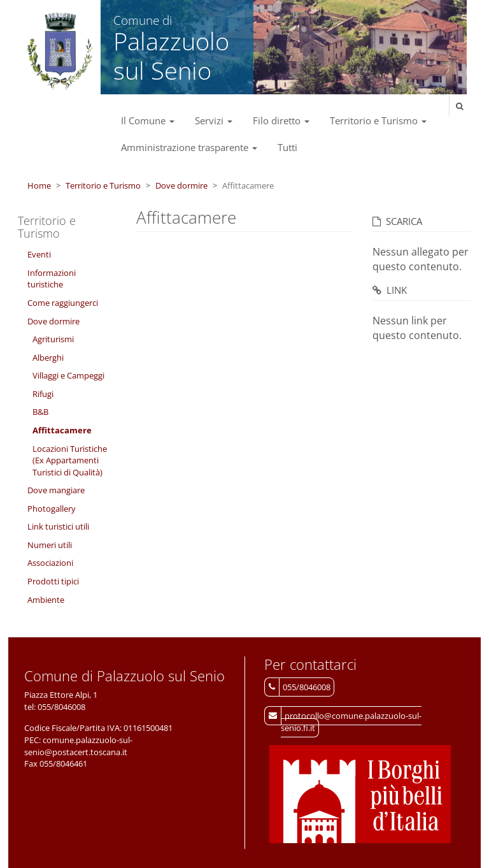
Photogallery (52, 509)
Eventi (39, 254)
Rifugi (43, 394)
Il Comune (148, 120)
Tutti (287, 147)
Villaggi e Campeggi (68, 375)
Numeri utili (50, 545)
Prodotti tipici (53, 581)
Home (39, 185)
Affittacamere (62, 430)
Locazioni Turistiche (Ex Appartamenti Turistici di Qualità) (70, 460)
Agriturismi (53, 339)
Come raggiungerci (63, 303)
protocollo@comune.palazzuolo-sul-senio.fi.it (351, 722)
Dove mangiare (56, 490)
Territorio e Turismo (378, 120)
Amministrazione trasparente (189, 147)
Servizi (214, 120)
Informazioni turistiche (52, 279)
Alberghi (48, 358)
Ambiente (46, 600)
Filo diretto (281, 120)
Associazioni (50, 563)
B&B (40, 412)
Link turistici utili (58, 526)
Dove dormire (181, 185)
